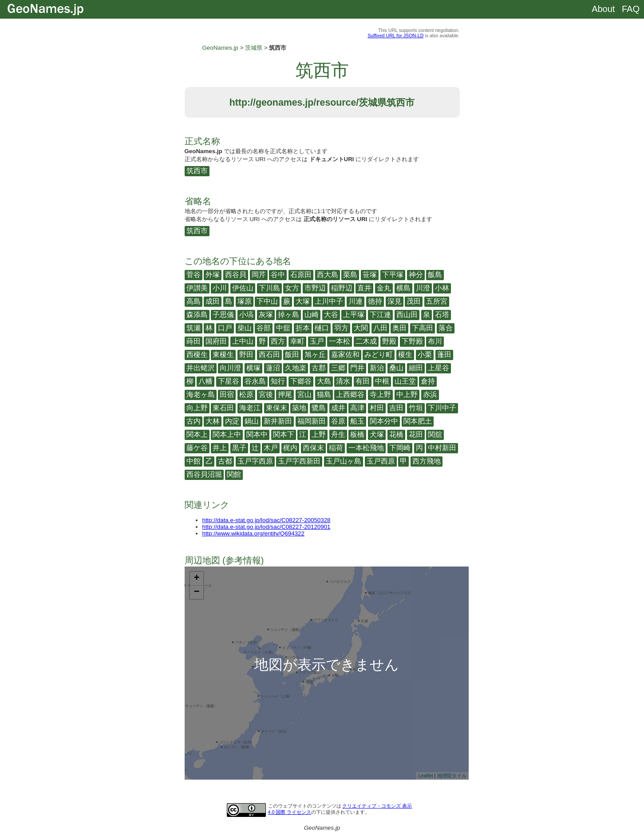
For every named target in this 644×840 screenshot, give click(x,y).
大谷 (331, 315)
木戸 (271, 448)
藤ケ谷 (197, 448)
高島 (194, 301)
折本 (303, 328)
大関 (361, 328)
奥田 (399, 328)
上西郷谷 (350, 394)
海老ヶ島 (201, 394)
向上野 (197, 408)
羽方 (341, 328)
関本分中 (384, 421)
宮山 (304, 394)
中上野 (407, 394)
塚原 (245, 301)
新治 (377, 368)
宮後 (266, 394)
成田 (213, 301)
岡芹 (259, 275)
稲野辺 (342, 288)
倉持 (428, 381)
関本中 (257, 434)
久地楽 (296, 368)
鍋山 (252, 421)
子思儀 (223, 315)
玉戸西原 (381, 461)
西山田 (407, 315)
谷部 (264, 328)
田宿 (227, 394)
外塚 (213, 275)
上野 (319, 434)
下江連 (380, 315)
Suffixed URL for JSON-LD (395, 36)
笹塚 (370, 275)
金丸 (384, 288)
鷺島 (319, 408)
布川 (435, 341)
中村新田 (442, 448)
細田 (416, 368)
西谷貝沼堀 (204, 474)
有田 (363, 381)
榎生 (405, 355)
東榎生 (223, 355)
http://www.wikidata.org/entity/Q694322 (253, 533)
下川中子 (442, 408)
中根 (382, 381)
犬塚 (377, 434)
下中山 (267, 301)
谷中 (278, 275)
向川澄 (230, 368)
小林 (442, 288)
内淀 (232, 421)
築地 (299, 408)
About (603, 9)
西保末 (313, 448)
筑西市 (197, 171)
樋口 (322, 328)
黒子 (239, 448)
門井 (357, 368)
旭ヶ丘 (315, 355)
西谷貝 (236, 275)
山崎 (312, 315)
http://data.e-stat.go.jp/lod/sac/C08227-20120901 (267, 527)
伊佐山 (243, 288)
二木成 (366, 341)
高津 (357, 408)
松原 (246, 394)
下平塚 (393, 275)
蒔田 (194, 341)
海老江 (250, 408)
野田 (246, 355)
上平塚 (354, 315)
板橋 (357, 434)
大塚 (303, 301)
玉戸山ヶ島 (344, 461)
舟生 (338, 434)
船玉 (357, 421)
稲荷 (336, 448)
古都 (225, 461)
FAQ (631, 9)
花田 (416, 434)
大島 (324, 381)
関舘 (435, 434)
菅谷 (194, 275)
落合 (446, 328)
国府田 (216, 341)
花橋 (396, 434)
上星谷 (439, 368)
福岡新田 (312, 421)
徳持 (375, 301)
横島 (403, 288)
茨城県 (254, 48)
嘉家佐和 (345, 355)
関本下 (284, 434)
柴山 (245, 328)
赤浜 (430, 394)
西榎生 (197, 355)
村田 (377, 408)
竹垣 (416, 408)
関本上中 (227, 434)
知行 (278, 381)
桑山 (396, 368)
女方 (292, 288)
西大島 (328, 275)
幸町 (297, 341)
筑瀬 (194, 328)
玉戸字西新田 (299, 461)
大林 (213, 421)
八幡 (205, 381)
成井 (338, 408)
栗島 (350, 275)
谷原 (338, 421)
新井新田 (278, 421)
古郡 (319, 368)
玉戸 (317, 341)
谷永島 (255, 381)
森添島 (197, 315)
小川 (220, 288)
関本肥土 (418, 421)
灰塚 (266, 315)
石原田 (301, 275)
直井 (364, 288)
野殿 (389, 341)
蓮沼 (273, 368)
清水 (343, 381)
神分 (416, 275)
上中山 (243, 341)
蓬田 (444, 355)
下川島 (269, 288)
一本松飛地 (366, 448)
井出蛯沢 (201, 368)
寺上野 (380, 394)
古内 (194, 421)
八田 (380, 328)
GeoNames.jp (221, 48)
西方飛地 (427, 461)
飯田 (292, 355)
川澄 (423, 288)
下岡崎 (400, 448)
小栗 (425, 355)
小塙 (246, 315)
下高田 (423, 328)
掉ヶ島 (288, 315)
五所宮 (437, 301)
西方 (278, 341)
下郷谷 (301, 381)
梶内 (290, 448)
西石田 (269, 355)
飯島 (435, 275)
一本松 (340, 341)
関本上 (197, 434)
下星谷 (229, 381)
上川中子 (329, 301)
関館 (234, 474)
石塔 (442, 315)
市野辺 (315, 288)
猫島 (324, 394)
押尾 (285, 394)
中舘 (283, 328)
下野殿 (412, 341)
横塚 (253, 368)
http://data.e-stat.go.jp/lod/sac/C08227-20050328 (267, 520)
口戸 (225, 328)
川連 (356, 301)
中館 (194, 461)
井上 (220, 448)
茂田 (414, 301)
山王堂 (405, 381)
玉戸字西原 (255, 461)
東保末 (277, 408)
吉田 (396, 408)
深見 (395, 301)
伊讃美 (197, 288)
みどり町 (379, 355)
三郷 (338, 368)
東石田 (223, 408)
